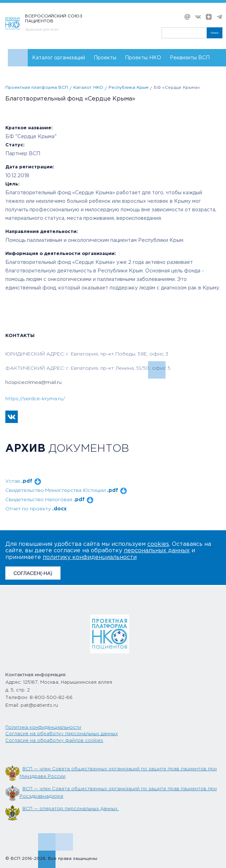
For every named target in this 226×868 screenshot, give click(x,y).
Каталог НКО (88, 88)
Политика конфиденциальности (43, 728)
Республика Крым (128, 88)
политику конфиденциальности (90, 557)
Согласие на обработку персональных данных (62, 734)
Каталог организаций (59, 58)
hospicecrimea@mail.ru (33, 383)
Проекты (105, 58)
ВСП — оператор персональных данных (71, 809)
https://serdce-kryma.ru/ (35, 399)
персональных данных (157, 551)
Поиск (215, 33)
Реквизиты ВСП (190, 58)
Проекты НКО (143, 58)
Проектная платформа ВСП (37, 88)
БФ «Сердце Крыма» (177, 88)
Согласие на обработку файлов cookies (54, 741)
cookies (158, 544)
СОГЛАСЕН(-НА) (33, 573)
